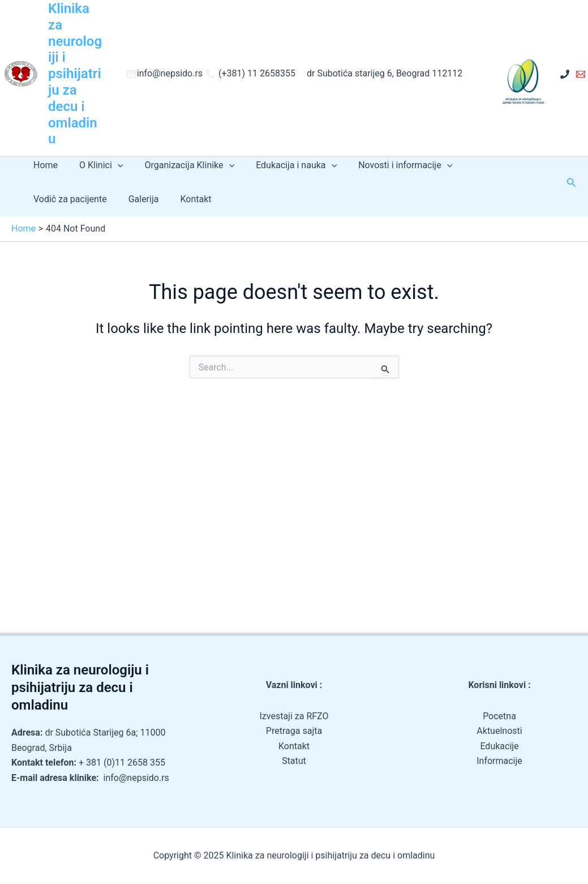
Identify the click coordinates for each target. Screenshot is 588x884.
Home (44, 165)
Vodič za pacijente (492, 165)
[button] (572, 183)
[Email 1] (581, 74)
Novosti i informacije (390, 165)
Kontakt (96, 199)
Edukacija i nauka (284, 165)
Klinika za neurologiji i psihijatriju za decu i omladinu (75, 74)
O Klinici (96, 165)
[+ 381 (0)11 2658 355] (565, 74)
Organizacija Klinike (181, 165)
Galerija (47, 199)
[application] (113, 165)
